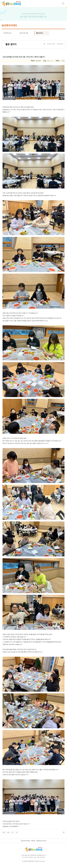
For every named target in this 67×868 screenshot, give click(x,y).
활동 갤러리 (42, 33)
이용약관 (33, 841)
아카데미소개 (9, 33)
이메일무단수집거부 (41, 841)
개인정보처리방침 (25, 841)
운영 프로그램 (25, 33)
